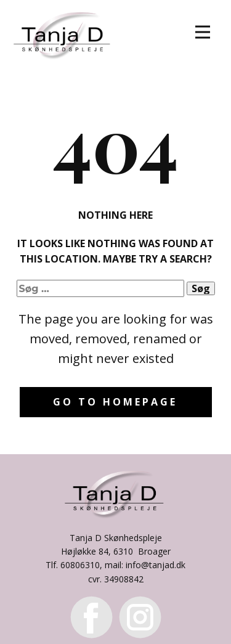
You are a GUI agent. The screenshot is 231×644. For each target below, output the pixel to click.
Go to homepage (115, 402)
